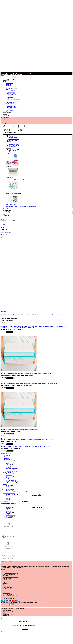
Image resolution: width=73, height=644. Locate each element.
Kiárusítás (11, 137)
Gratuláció (25, 326)
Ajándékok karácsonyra (8, 572)
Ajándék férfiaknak (14, 139)
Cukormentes (12, 106)
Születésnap (11, 328)
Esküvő (7, 496)
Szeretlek (8, 509)
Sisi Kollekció (12, 102)
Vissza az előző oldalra (6, 232)
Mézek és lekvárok (10, 470)
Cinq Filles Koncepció (8, 587)
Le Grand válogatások (49, 326)
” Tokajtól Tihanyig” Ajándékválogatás (11, 330)
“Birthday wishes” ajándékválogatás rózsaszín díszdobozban (17, 376)
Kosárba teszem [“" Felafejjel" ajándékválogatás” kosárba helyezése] (9, 321)
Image (39, 159)
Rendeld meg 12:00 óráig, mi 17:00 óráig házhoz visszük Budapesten (21, 207)
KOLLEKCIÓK (9, 99)
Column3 (8, 148)
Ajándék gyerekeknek (14, 140)
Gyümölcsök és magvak (11, 469)
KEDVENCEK (9, 86)
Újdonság (6, 111)
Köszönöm (41, 326)
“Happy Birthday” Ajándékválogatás (10, 432)
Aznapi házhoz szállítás (11, 204)
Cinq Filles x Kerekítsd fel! (9, 575)
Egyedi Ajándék (7, 210)
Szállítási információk (8, 612)
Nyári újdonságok (7, 578)
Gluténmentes (12, 108)
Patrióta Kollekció (13, 101)
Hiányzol (19, 315)
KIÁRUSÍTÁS (6, 81)
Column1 (8, 135)
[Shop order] (9, 235)
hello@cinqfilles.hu (7, 594)
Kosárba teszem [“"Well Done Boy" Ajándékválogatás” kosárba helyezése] (10, 451)
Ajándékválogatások (14, 143)
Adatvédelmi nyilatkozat (9, 614)
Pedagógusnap (4, 328)
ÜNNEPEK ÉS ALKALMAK (11, 88)
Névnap (56, 326)
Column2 (8, 142)
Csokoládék (21, 373)
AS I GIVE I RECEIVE (5, 118)
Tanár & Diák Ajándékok (9, 132)
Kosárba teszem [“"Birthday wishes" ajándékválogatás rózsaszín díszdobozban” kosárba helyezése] (10, 378)
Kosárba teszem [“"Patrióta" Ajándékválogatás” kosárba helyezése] (10, 444)
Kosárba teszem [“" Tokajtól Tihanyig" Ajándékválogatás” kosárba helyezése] (9, 332)
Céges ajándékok (11, 212)
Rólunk (5, 114)
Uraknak (11, 97)
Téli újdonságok (7, 580)
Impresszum (6, 616)
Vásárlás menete (7, 610)
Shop (4, 82)
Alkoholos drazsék (15, 383)
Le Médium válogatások (44, 315)
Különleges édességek (11, 471)
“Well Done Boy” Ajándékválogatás (10, 449)
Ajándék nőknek (13, 138)
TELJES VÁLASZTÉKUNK (14, 149)
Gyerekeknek (12, 92)
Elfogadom (19, 74)
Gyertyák (8, 467)
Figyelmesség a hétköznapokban (11, 577)
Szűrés (26, 492)
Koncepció (8, 191)
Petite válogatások (10, 480)
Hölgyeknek (12, 93)
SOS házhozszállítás (8, 589)
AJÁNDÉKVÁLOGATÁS (11, 87)
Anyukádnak (12, 91)
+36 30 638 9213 (7, 593)
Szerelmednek (12, 95)
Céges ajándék (7, 113)
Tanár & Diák (12, 96)
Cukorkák (8, 463)
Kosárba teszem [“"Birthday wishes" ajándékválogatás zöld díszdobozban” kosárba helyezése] (10, 388)
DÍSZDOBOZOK (9, 110)
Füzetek (7, 466)
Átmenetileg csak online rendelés (11, 573)
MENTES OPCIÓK (10, 104)
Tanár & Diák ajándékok (9, 79)
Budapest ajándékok (14, 100)
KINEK (7, 90)
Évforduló (13, 326)
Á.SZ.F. (5, 613)
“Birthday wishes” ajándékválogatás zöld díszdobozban (16, 386)
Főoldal (2, 228)
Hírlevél (5, 123)
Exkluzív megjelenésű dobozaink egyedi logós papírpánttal (19, 180)
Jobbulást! (30, 315)
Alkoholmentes (12, 105)
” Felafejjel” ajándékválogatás (9, 318)
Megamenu (9, 166)
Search (14, 77)
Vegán (10, 109)
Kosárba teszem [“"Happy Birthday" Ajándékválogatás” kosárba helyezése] (10, 434)
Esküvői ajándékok (11, 213)
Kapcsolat (6, 115)
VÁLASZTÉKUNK (9, 83)
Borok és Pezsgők (10, 461)
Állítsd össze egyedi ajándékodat (13, 193)
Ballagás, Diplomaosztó (16, 446)
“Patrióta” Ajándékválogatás (8, 442)
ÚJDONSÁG (49, 373)
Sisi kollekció (12, 147)
